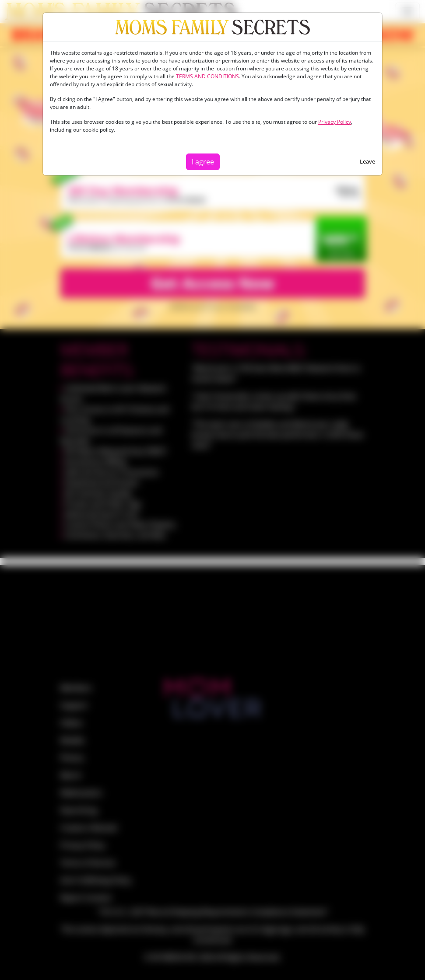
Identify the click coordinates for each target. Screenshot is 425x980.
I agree (203, 162)
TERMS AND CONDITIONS (207, 76)
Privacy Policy (335, 122)
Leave (367, 161)
